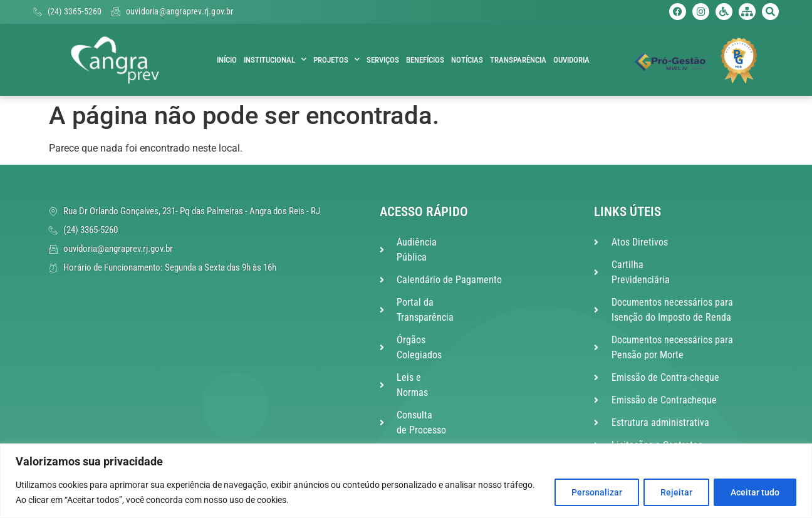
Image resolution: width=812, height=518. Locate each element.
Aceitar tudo (754, 492)
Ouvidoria (571, 60)
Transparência (518, 60)
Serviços (383, 60)
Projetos (336, 60)
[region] (406, 481)
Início (227, 60)
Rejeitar (672, 492)
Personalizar (589, 492)
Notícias (467, 60)
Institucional (275, 60)
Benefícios (425, 60)
